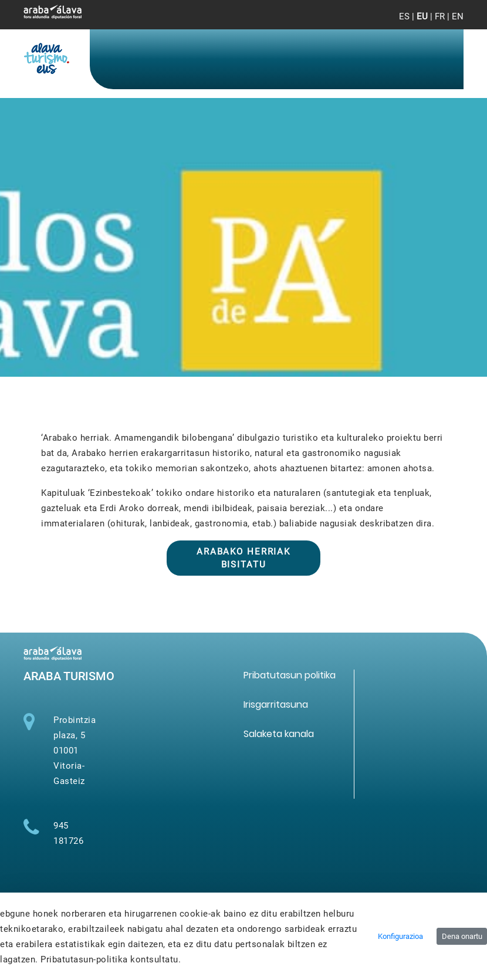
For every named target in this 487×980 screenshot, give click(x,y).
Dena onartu (462, 936)
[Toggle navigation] (445, 23)
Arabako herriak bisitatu (243, 558)
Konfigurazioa (400, 936)
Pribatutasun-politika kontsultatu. (111, 959)
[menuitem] (290, 675)
